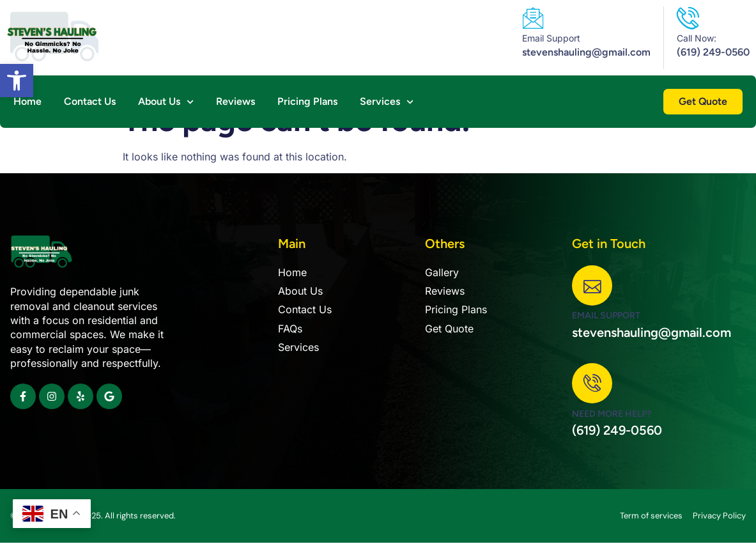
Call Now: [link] (697, 38)
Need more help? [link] (612, 415)
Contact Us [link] (90, 101)
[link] (17, 81)
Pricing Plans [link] (307, 101)
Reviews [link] (235, 101)
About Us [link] (166, 102)
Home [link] (27, 101)
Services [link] (387, 102)
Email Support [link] (551, 38)
